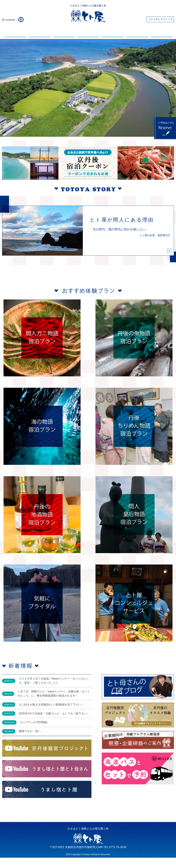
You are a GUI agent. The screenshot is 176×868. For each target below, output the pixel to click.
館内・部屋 (64, 31)
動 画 (113, 31)
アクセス (162, 31)
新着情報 (15, 31)
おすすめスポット (137, 31)
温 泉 (88, 31)
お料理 (40, 31)
